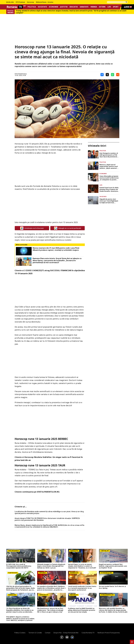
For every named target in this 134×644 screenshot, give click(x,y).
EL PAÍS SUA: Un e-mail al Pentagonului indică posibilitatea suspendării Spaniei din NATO (19, 566)
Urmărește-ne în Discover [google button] (32, 228)
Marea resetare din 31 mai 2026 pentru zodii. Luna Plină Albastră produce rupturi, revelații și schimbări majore (56, 249)
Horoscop (30, 2)
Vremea (94, 7)
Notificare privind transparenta (109, 633)
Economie (54, 7)
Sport (116, 7)
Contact (48, 633)
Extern (102, 7)
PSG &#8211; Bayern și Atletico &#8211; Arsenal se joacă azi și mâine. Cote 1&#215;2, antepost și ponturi (21, 619)
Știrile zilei (10, 2)
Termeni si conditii (35, 633)
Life (109, 7)
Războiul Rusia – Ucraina (45, 2)
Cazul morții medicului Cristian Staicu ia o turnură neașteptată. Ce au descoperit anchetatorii (82, 588)
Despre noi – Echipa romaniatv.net (66, 633)
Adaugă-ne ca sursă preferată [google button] (68, 228)
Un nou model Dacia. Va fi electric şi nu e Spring (112, 587)
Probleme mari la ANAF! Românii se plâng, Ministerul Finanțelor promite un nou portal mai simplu (82, 610)
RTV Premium (20, 2)
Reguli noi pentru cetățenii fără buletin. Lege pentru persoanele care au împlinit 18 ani (113, 566)
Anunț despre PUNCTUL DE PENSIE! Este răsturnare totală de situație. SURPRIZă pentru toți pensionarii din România (47, 519)
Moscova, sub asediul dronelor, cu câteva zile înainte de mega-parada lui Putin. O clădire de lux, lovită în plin (113, 610)
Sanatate (84, 7)
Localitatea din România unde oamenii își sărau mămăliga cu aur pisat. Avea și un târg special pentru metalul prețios (49, 512)
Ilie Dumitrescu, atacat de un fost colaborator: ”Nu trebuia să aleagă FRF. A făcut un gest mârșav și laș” (50, 610)
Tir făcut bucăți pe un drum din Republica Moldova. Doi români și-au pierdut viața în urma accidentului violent (20, 610)
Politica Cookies (20, 633)
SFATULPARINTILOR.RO (48, 492)
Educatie (74, 7)
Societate (42, 7)
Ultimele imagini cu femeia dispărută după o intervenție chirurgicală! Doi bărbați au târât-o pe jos (51, 566)
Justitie (64, 7)
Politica (32, 7)
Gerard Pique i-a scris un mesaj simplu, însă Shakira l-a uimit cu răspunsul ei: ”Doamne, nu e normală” (82, 566)
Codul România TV (88, 633)
